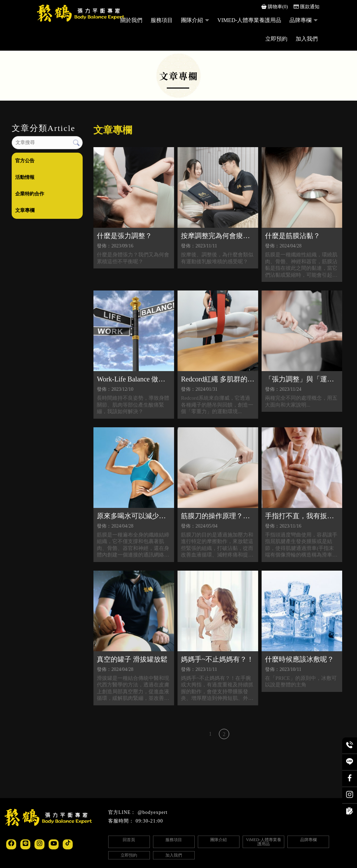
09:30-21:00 (149, 821)
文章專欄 (24, 210)
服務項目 (162, 20)
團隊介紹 (192, 20)
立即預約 (276, 39)
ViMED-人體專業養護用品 (249, 20)
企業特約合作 (29, 194)
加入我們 (307, 39)
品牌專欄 (300, 20)
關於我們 (131, 20)
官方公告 (24, 161)
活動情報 (24, 177)
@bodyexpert (152, 812)
